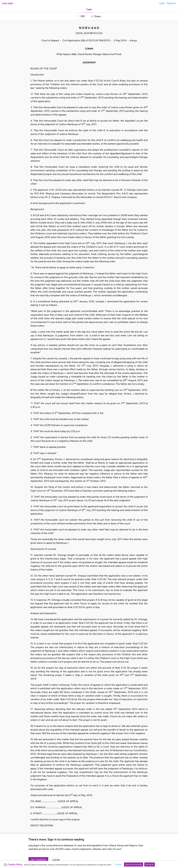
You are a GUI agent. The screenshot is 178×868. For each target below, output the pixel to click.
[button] (96, 16)
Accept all (150, 864)
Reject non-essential (134, 864)
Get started (38, 860)
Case (89, 9)
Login (162, 3)
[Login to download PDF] (81, 16)
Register (171, 3)
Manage (118, 864)
